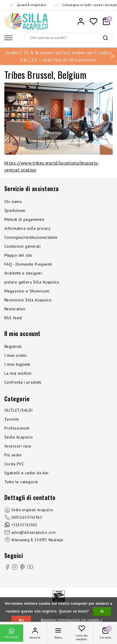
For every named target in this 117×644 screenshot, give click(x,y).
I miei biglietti (17, 364)
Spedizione (15, 210)
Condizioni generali (22, 246)
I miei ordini (15, 355)
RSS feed (13, 318)
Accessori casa (18, 446)
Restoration (15, 309)
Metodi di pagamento (24, 219)
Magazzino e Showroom (27, 291)
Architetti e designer (23, 273)
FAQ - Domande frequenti (28, 264)
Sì (102, 611)
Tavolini (12, 419)
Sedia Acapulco (19, 437)
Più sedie (13, 455)
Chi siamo (13, 201)
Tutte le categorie (21, 482)
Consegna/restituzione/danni (31, 237)
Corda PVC (14, 464)
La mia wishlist (18, 373)
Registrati (13, 346)
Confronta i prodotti (23, 382)
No (21, 620)
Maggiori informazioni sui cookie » (72, 620)
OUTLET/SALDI (19, 410)
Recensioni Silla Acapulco (28, 300)
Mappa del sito (18, 255)
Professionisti (17, 428)
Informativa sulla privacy (27, 228)
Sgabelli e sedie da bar (26, 473)
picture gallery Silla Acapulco (32, 282)
